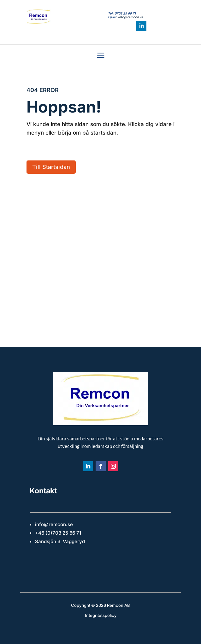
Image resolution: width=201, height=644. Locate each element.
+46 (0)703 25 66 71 (58, 533)
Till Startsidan (51, 167)
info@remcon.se (131, 17)
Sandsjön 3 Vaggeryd (60, 541)
